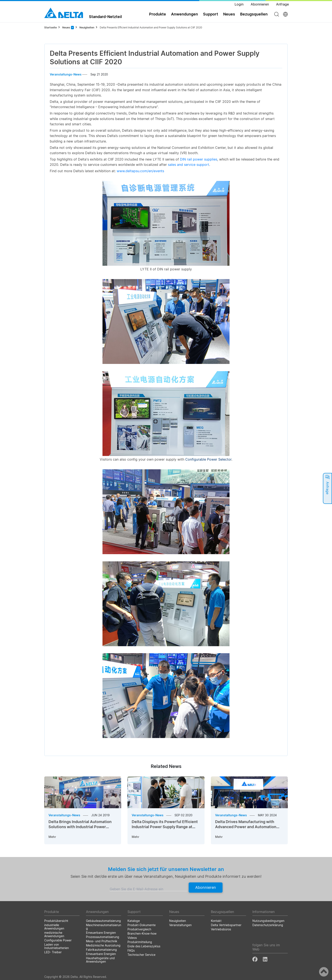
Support (211, 14)
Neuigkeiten (87, 27)
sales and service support (189, 165)
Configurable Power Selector (208, 459)
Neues (229, 14)
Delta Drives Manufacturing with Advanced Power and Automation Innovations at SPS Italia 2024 (246, 827)
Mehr (52, 837)
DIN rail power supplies (199, 159)
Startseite (50, 27)
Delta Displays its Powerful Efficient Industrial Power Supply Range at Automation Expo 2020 (165, 827)
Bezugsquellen (254, 14)
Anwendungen (185, 14)
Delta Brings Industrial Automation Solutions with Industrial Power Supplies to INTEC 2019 (80, 827)
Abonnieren (206, 887)
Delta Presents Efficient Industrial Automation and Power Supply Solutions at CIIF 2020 (151, 27)
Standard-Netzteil (105, 17)
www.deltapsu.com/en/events (140, 171)
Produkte (158, 14)
